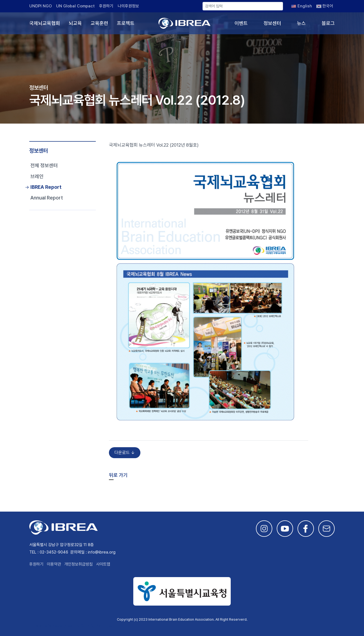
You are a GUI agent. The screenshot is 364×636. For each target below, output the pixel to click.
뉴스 (301, 23)
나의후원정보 (128, 6)
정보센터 (272, 23)
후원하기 (106, 6)
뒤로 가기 (118, 475)
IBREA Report (46, 187)
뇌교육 (75, 23)
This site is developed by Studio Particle (70, 626)
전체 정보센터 (44, 165)
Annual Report (47, 198)
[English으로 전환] (302, 6)
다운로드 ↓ (125, 453)
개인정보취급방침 (79, 564)
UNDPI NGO (41, 6)
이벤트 (241, 23)
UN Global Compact (75, 6)
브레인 (37, 176)
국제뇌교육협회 (45, 23)
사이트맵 (103, 564)
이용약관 (54, 564)
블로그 (328, 23)
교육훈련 (99, 23)
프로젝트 (126, 23)
